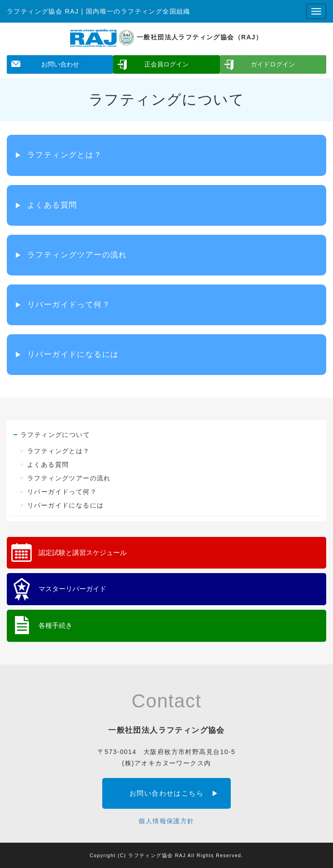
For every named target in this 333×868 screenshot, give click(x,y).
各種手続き (55, 625)
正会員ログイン (166, 64)
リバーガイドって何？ (69, 305)
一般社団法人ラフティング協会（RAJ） (166, 37)
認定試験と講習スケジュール (83, 553)
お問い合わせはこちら (166, 793)
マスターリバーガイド (72, 589)
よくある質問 (52, 205)
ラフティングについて (55, 435)
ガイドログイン (273, 64)
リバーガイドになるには (73, 354)
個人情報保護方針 (166, 821)
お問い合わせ (60, 64)
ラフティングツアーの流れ (77, 255)
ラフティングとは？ (65, 155)
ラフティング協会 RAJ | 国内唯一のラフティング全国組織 (99, 11)
